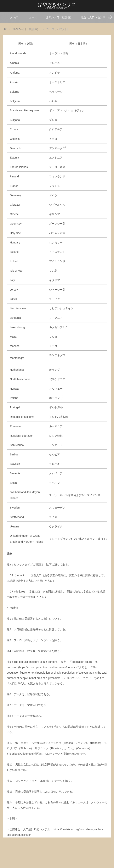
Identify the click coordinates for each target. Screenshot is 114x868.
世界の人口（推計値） (59, 17)
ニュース (32, 17)
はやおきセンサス (57, 4)
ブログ (14, 17)
